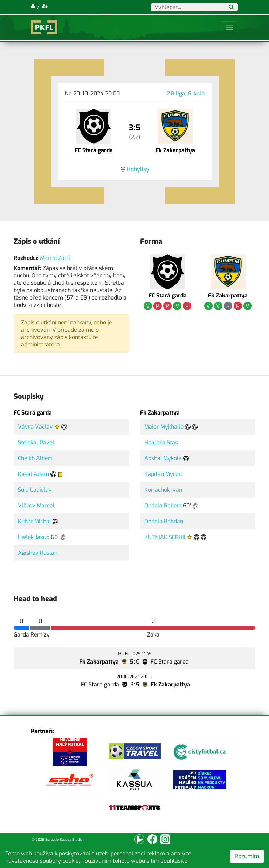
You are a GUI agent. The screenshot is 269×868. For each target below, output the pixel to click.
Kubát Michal (35, 521)
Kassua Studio (71, 839)
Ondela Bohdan (164, 521)
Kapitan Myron (163, 474)
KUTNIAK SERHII (165, 537)
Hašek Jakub (34, 537)
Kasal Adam (33, 474)
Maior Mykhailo (164, 427)
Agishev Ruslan (38, 553)
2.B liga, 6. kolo (186, 93)
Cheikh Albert (35, 458)
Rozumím (247, 856)
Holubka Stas (161, 442)
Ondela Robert (163, 506)
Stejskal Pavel (36, 442)
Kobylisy (138, 169)
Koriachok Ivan (163, 490)
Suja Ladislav (35, 490)
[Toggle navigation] (229, 27)
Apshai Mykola (163, 458)
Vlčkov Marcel (36, 506)
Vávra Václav (35, 427)
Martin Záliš (55, 258)
